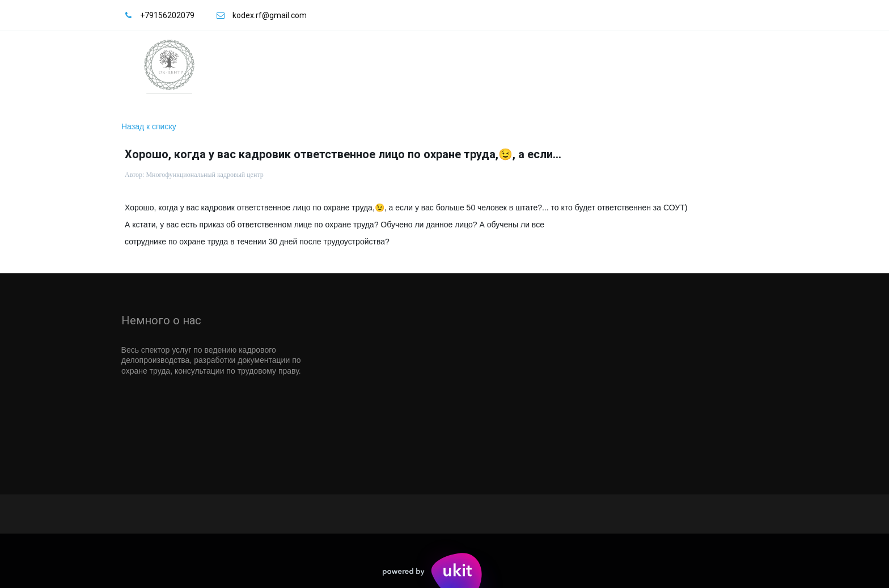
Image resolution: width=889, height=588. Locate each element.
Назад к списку (149, 126)
